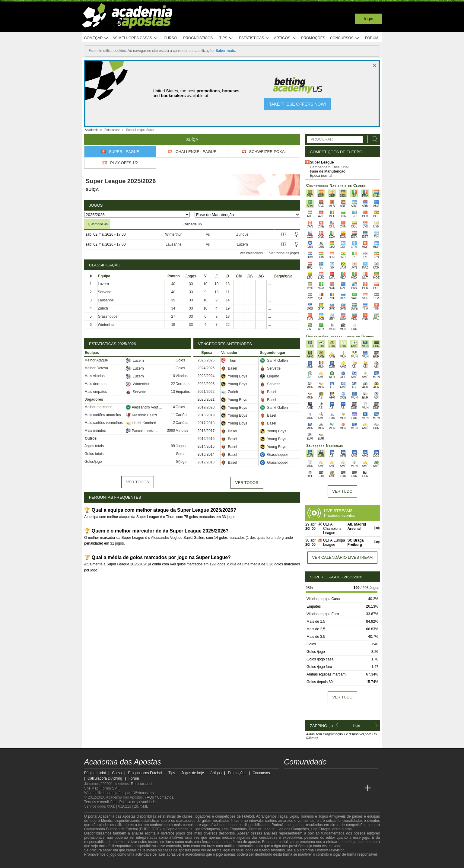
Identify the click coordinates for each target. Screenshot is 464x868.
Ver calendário (251, 253)
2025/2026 (206, 360)
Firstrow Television (329, 850)
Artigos (286, 38)
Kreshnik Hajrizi (142, 415)
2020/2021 (206, 399)
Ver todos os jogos (284, 253)
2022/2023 (206, 384)
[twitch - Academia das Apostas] (289, 776)
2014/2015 (206, 447)
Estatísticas (254, 38)
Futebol (248, 816)
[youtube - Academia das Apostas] (312, 776)
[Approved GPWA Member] (124, 863)
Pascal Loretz (140, 431)
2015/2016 (206, 439)
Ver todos (138, 482)
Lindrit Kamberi (141, 423)
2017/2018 (206, 423)
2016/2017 (206, 431)
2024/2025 (206, 368)
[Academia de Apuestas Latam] (334, 788)
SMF (116, 788)
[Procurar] (373, 139)
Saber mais (225, 51)
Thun (228, 361)
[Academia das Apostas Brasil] (300, 788)
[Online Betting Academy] (312, 788)
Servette (105, 292)
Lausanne (174, 244)
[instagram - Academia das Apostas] (334, 776)
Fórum (372, 38)
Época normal (321, 176)
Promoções (313, 38)
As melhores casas (135, 38)
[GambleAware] (100, 863)
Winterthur (174, 234)
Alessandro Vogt (143, 407)
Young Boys (234, 376)
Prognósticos (198, 38)
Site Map (91, 788)
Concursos (345, 38)
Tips (226, 38)
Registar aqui (142, 784)
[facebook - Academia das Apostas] (323, 776)
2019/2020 (206, 407)
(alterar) (312, 738)
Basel (229, 368)
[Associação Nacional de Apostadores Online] (141, 863)
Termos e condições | (102, 802)
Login (369, 19)
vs (208, 234)
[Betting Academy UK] (345, 788)
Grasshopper (108, 316)
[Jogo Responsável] (167, 863)
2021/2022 (206, 392)
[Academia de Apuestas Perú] (357, 788)
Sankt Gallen (274, 361)
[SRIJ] (189, 863)
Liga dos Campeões (293, 829)
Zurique (242, 234)
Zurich (103, 308)
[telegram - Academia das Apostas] (345, 776)
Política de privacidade (138, 802)
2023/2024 (206, 376)
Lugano (270, 376)
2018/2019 (206, 415)
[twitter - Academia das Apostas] (300, 776)
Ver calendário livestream (343, 557)
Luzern (242, 244)
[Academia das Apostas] (289, 788)
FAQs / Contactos (159, 797)
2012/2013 (206, 462)
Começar (96, 38)
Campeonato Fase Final (329, 167)
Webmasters (143, 793)
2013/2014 (206, 454)
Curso (170, 38)
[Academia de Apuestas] (323, 788)
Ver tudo (343, 491)
